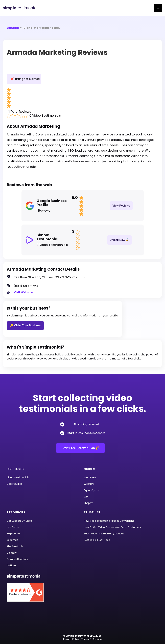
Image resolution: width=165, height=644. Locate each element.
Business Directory (17, 559)
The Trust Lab (15, 546)
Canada (13, 28)
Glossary (12, 553)
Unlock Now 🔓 (119, 240)
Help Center (14, 534)
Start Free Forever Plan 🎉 (80, 448)
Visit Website (23, 292)
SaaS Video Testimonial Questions (104, 534)
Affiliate (11, 566)
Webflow (89, 484)
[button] (158, 8)
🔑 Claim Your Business (25, 325)
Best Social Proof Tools (97, 540)
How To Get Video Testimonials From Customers (112, 527)
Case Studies (14, 484)
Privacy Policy (71, 639)
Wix (86, 497)
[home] (21, 8)
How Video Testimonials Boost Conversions (109, 521)
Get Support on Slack (19, 521)
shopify (88, 503)
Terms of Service (91, 639)
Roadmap (12, 540)
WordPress (90, 477)
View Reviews (121, 206)
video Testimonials (18, 477)
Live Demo (13, 527)
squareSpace (92, 490)
